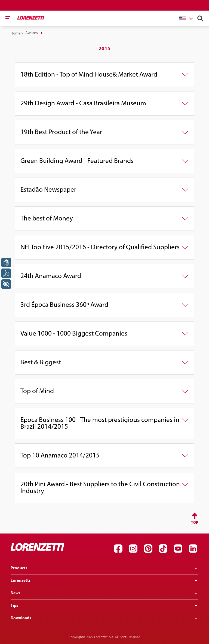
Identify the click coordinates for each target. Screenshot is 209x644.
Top (195, 523)
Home (16, 34)
